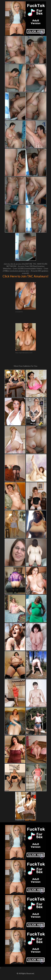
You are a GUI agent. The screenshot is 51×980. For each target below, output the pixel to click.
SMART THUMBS (30, 820)
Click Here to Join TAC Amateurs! (26, 276)
